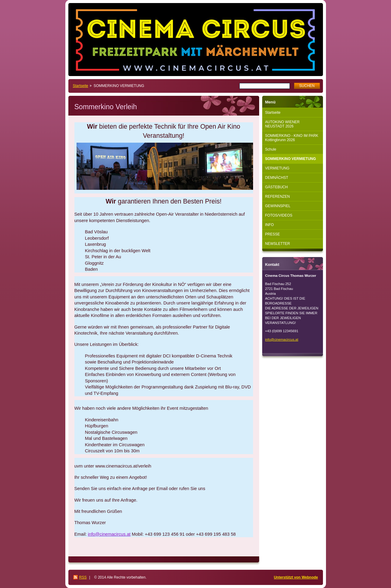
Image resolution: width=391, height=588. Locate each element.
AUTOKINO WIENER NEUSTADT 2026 (283, 124)
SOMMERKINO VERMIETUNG (291, 159)
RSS (83, 577)
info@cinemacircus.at (109, 534)
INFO (270, 225)
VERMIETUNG (277, 168)
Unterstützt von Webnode (296, 577)
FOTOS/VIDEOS (279, 215)
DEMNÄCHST (277, 178)
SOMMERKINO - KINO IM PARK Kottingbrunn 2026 (292, 138)
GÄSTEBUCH (277, 187)
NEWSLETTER (278, 244)
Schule (271, 149)
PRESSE (273, 234)
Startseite (81, 86)
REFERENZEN (278, 197)
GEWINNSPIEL (278, 206)
